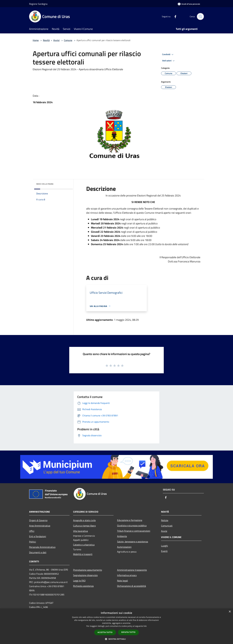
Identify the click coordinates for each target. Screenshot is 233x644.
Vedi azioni (169, 61)
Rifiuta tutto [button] (128, 632)
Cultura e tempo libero (84, 526)
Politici (33, 542)
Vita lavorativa (80, 531)
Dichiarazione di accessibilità (132, 586)
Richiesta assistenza (83, 586)
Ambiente (122, 536)
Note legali (123, 581)
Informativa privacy (127, 575)
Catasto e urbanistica (84, 545)
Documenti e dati (38, 552)
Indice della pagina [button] (45, 184)
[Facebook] (174, 16)
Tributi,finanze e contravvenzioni (134, 531)
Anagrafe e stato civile (84, 520)
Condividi (168, 54)
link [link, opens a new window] (145, 626)
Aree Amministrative (40, 526)
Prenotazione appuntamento (88, 570)
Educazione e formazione (130, 520)
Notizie (165, 520)
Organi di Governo (38, 520)
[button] (116, 639)
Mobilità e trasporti (83, 554)
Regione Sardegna (38, 4)
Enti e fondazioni (38, 536)
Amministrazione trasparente (132, 570)
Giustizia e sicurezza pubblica (132, 526)
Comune (68, 40)
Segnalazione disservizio (85, 575)
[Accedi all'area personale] (189, 4)
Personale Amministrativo (42, 547)
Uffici (32, 531)
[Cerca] (200, 16)
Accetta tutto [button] (105, 632)
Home (36, 40)
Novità (46, 40)
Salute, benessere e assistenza (133, 542)
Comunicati (167, 526)
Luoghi (164, 546)
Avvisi (56, 40)
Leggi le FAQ (79, 581)
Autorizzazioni (124, 547)
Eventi (164, 551)
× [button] (230, 612)
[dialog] (116, 626)
